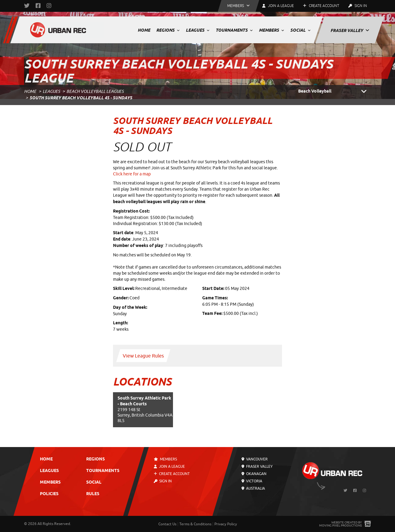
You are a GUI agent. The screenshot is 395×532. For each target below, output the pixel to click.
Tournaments (234, 30)
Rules (93, 494)
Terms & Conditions (195, 524)
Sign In (358, 6)
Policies (49, 494)
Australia (253, 488)
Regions (168, 30)
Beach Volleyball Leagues (95, 92)
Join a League (169, 467)
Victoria (252, 481)
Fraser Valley (350, 30)
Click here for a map (132, 174)
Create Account (321, 6)
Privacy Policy (226, 524)
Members (272, 30)
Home (144, 30)
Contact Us (167, 524)
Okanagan (254, 474)
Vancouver (255, 459)
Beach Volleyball (335, 92)
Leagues (198, 30)
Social (300, 30)
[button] (238, 6)
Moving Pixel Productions (340, 525)
